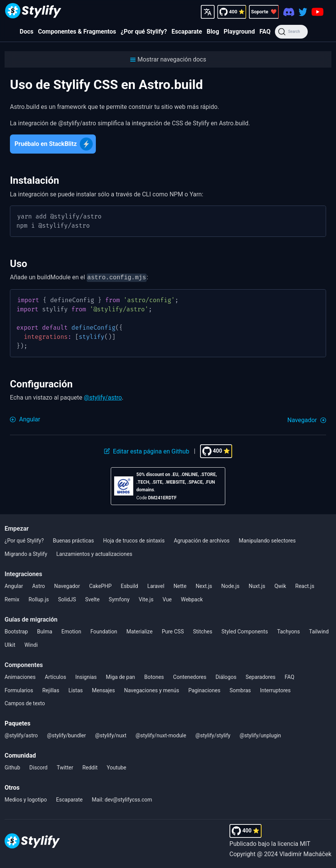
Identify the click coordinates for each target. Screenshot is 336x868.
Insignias (86, 676)
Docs (27, 32)
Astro (39, 585)
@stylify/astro (103, 397)
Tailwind (319, 631)
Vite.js (146, 599)
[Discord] (289, 12)
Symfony (119, 599)
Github (12, 767)
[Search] (291, 32)
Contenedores (190, 676)
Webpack (192, 599)
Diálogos (226, 676)
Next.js (204, 585)
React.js (305, 585)
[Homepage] (33, 12)
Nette (180, 585)
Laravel (156, 585)
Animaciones (20, 676)
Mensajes (103, 690)
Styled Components (245, 631)
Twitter (65, 767)
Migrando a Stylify (26, 553)
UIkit (10, 644)
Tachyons (289, 631)
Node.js (231, 585)
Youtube (117, 767)
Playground (239, 32)
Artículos (55, 676)
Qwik (280, 585)
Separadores (260, 676)
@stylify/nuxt (111, 735)
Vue (167, 599)
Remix (12, 599)
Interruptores (275, 690)
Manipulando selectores (267, 540)
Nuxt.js (257, 585)
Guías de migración (31, 619)
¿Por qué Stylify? (144, 32)
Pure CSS (173, 631)
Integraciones (23, 573)
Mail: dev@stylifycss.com (122, 799)
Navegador (67, 585)
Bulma (45, 631)
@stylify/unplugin (260, 735)
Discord (39, 767)
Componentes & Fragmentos (77, 32)
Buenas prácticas (73, 540)
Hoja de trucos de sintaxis (134, 540)
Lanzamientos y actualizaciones (94, 553)
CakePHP (100, 585)
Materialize (140, 631)
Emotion (71, 631)
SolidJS (67, 599)
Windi (31, 644)
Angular (14, 585)
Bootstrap (16, 631)
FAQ (265, 32)
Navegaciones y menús (152, 690)
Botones (154, 676)
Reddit (90, 767)
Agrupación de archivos (202, 540)
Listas (76, 690)
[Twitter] (303, 12)
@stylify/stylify (213, 735)
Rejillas (51, 690)
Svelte (92, 599)
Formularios (19, 690)
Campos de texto (25, 703)
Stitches (203, 631)
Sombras (240, 690)
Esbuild (129, 585)
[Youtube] (317, 12)
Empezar (17, 528)
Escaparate (187, 32)
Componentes (24, 664)
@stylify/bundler (66, 735)
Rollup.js (39, 599)
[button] (168, 59)
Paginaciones (204, 690)
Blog (213, 32)
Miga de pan (120, 676)
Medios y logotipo (26, 799)
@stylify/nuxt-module (161, 735)
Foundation (104, 631)
